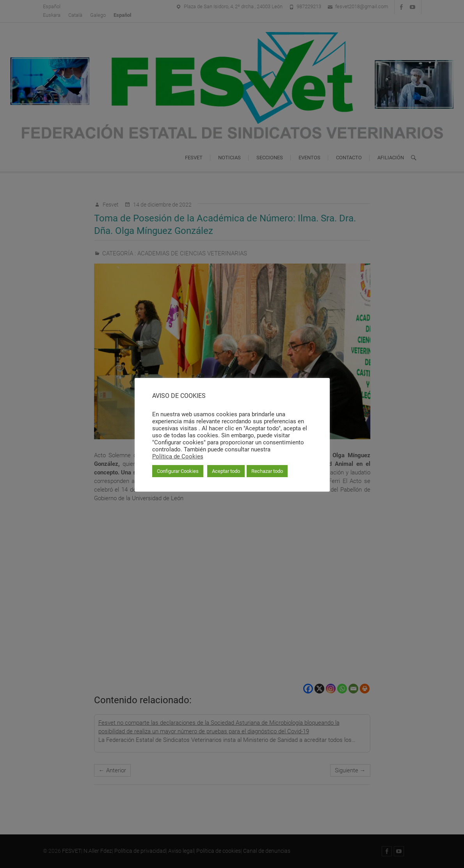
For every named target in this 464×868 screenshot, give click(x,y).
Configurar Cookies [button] (178, 471)
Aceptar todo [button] (226, 471)
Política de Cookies (178, 456)
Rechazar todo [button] (267, 471)
